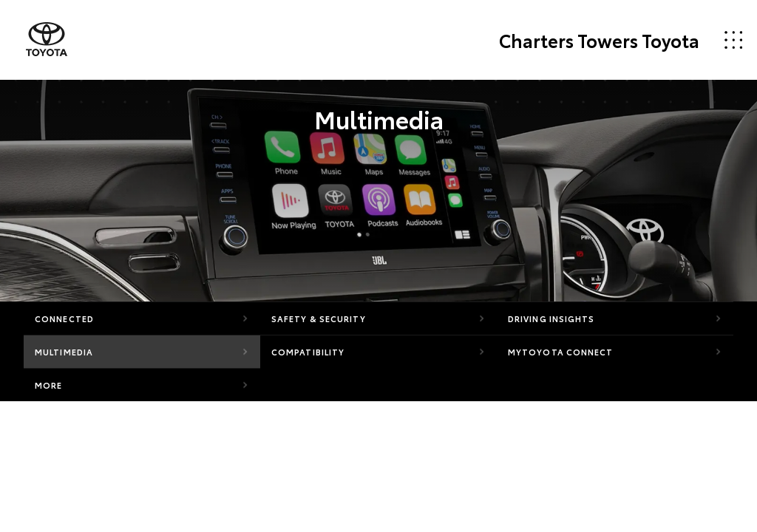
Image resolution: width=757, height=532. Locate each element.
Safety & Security (319, 318)
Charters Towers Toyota (599, 40)
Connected (64, 318)
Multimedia (64, 352)
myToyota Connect (561, 352)
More (48, 385)
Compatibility (308, 352)
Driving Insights (551, 318)
